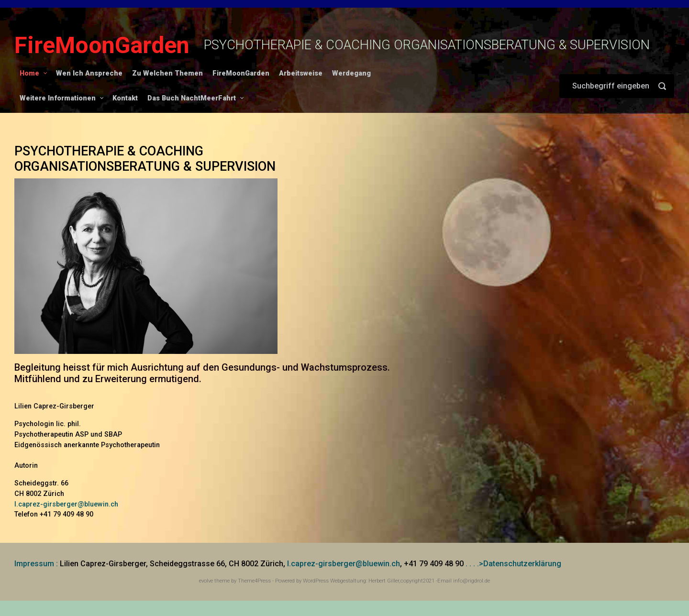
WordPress (316, 581)
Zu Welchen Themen (167, 73)
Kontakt (125, 98)
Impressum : (36, 564)
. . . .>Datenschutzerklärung (513, 564)
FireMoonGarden (102, 45)
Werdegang (351, 73)
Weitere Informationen (58, 98)
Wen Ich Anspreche (89, 73)
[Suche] (617, 86)
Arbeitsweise (301, 73)
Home (29, 73)
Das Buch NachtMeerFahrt (192, 98)
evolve (206, 581)
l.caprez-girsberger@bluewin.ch (66, 504)
